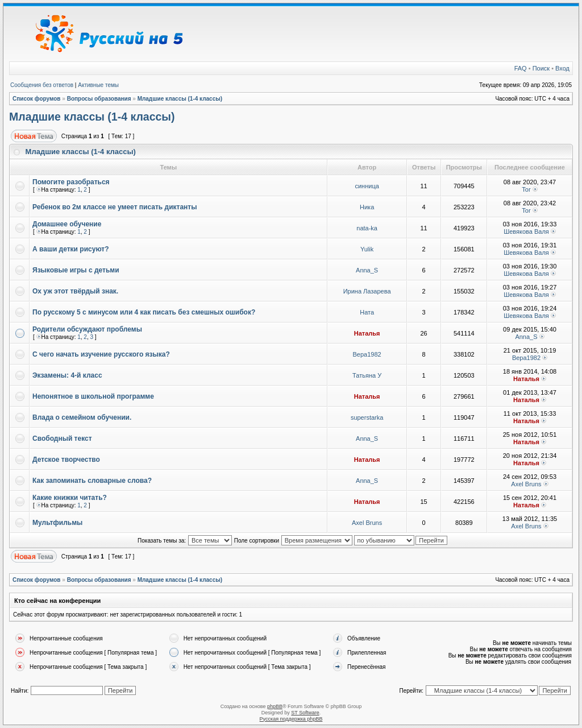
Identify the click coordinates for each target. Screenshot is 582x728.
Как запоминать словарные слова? (92, 481)
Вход (562, 68)
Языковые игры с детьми (76, 270)
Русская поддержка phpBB (291, 719)
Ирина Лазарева (367, 291)
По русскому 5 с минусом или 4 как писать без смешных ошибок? (144, 312)
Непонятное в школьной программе (93, 396)
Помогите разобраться (71, 182)
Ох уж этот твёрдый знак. (75, 291)
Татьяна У (367, 375)
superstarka (367, 417)
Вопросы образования (99, 99)
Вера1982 (367, 354)
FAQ (521, 68)
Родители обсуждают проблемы (87, 329)
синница (367, 186)
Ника (367, 207)
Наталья (367, 333)
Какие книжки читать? (70, 498)
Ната (367, 312)
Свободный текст (62, 439)
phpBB (275, 706)
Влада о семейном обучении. (82, 417)
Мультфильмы (57, 523)
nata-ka (367, 228)
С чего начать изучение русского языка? (101, 354)
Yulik (367, 249)
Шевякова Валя (526, 231)
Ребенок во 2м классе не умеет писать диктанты (115, 207)
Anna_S (367, 270)
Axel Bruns (526, 484)
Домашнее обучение (67, 224)
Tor (526, 189)
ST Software (305, 713)
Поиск (541, 68)
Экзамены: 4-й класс (67, 375)
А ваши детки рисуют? (71, 249)
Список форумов (37, 99)
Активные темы (98, 85)
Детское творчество (66, 460)
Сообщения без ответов (42, 85)
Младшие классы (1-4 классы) (180, 99)
